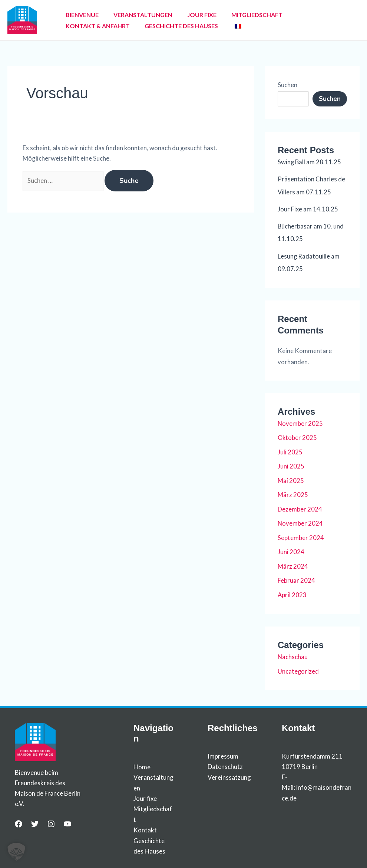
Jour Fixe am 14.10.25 (308, 209)
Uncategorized (298, 669)
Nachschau (293, 655)
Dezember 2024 (300, 508)
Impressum (223, 754)
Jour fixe (145, 796)
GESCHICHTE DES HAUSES (99, 26)
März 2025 (293, 494)
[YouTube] (67, 822)
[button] (16, 852)
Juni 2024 (291, 550)
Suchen (287, 85)
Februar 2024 (296, 579)
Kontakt (145, 827)
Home (142, 765)
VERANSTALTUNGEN (134, 15)
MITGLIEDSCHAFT (236, 15)
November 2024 (300, 522)
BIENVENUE (79, 15)
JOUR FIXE (187, 15)
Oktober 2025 (298, 437)
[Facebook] (19, 822)
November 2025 (300, 423)
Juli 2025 (290, 451)
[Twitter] (35, 822)
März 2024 (293, 564)
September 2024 (301, 536)
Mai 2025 (291, 479)
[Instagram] (51, 822)
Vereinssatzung (229, 775)
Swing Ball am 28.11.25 (310, 162)
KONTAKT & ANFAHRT (303, 15)
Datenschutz (225, 764)
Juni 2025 (291, 465)
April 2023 (292, 593)
